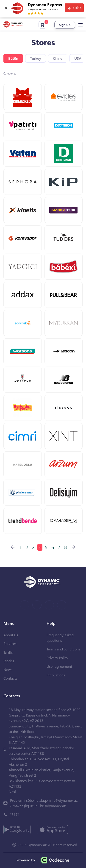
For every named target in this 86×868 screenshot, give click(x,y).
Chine (58, 58)
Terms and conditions (63, 649)
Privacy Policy (57, 658)
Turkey (36, 58)
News (8, 669)
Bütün (13, 58)
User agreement (59, 666)
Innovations (56, 675)
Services (10, 643)
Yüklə (77, 8)
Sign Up (65, 25)
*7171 (15, 814)
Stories (9, 661)
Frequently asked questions (60, 638)
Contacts (10, 678)
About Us (11, 635)
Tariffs (8, 652)
